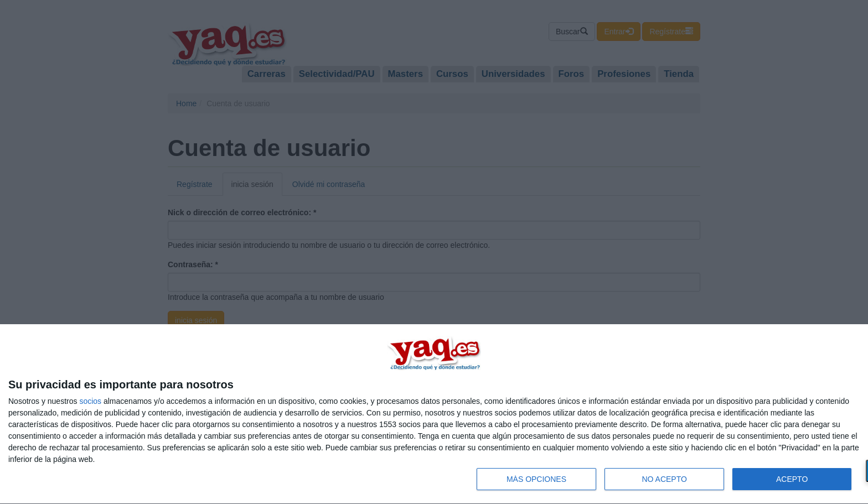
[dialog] (434, 414)
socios (90, 401)
